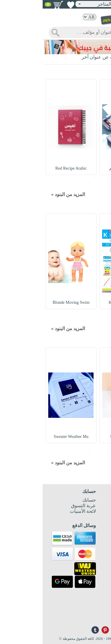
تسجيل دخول (90, 4)
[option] (82, 127)
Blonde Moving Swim (28, 302)
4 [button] (47, 183)
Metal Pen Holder (83, 437)
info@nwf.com (95, 618)
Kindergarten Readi (82, 302)
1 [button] (73, 183)
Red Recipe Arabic (29, 168)
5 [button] (38, 183)
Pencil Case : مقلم (83, 168)
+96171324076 (95, 613)
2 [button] (65, 183)
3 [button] (56, 183)
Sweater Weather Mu (29, 437)
